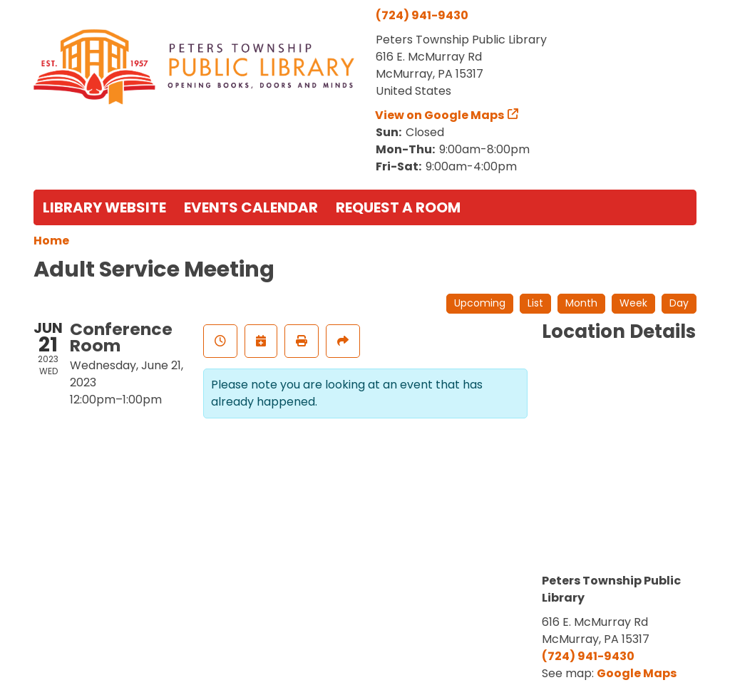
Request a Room (398, 207)
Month (581, 303)
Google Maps (637, 673)
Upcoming (480, 303)
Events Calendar (251, 207)
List (535, 303)
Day (679, 303)
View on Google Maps (440, 115)
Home (51, 241)
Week (633, 303)
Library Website (104, 207)
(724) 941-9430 (422, 15)
